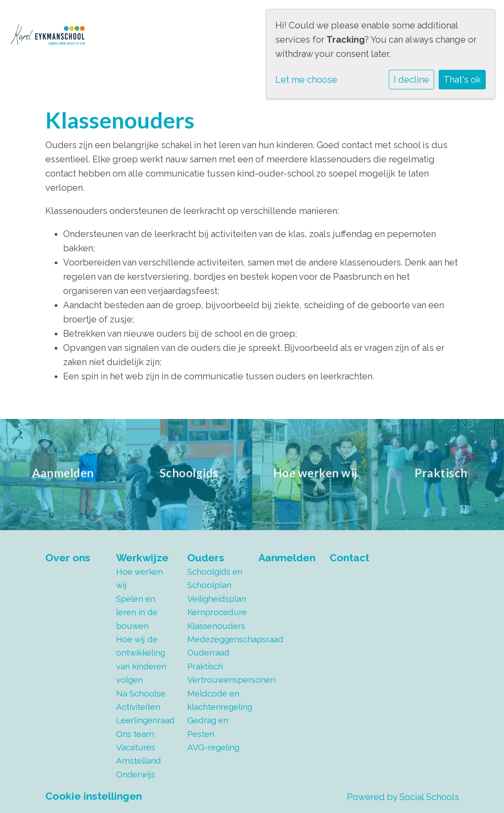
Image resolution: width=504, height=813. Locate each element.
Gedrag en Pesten (208, 727)
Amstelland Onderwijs (139, 767)
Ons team (135, 734)
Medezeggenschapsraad (216, 639)
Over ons (68, 557)
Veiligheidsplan (216, 599)
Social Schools (429, 797)
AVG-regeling (213, 747)
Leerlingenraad (145, 720)
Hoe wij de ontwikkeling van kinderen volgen (141, 659)
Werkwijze (142, 557)
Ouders (206, 557)
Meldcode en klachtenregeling (216, 700)
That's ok (462, 80)
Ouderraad (208, 652)
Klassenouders (216, 626)
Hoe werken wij (139, 578)
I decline (411, 80)
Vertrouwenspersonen (216, 680)
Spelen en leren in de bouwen (137, 612)
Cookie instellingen (94, 796)
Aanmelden (287, 557)
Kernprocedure (216, 612)
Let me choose (306, 80)
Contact (349, 557)
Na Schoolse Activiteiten (141, 700)
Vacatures (136, 747)
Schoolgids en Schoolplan (215, 578)
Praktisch (205, 666)
